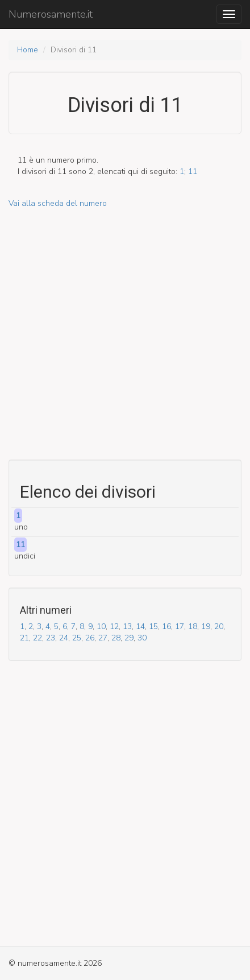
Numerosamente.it (51, 14)
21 (24, 638)
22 (37, 638)
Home (28, 50)
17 (180, 627)
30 (142, 638)
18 (193, 627)
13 (127, 627)
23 (51, 638)
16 (166, 627)
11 (193, 171)
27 (103, 638)
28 (116, 638)
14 (140, 627)
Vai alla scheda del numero (58, 203)
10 (101, 627)
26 (90, 638)
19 (206, 627)
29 (129, 638)
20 (219, 627)
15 (153, 627)
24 (64, 638)
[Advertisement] (125, 334)
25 (77, 638)
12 (114, 627)
